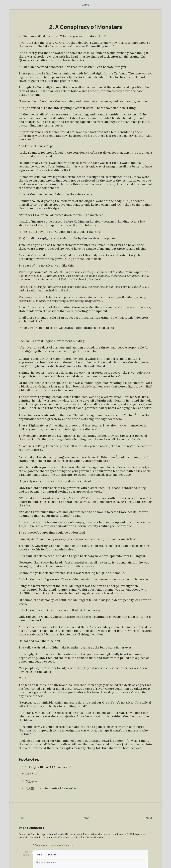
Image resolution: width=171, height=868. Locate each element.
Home (85, 818)
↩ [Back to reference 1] (70, 767)
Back (85, 5)
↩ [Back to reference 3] (36, 781)
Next (149, 818)
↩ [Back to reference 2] (36, 774)
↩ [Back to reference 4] (75, 788)
